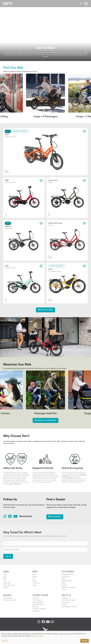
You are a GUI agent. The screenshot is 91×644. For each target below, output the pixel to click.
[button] (86, 4)
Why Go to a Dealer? (10, 600)
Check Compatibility (39, 609)
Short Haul (36, 583)
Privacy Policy (39, 636)
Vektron (6, 587)
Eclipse (35, 576)
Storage (64, 585)
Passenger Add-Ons (46, 414)
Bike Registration (38, 602)
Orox (5, 581)
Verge (34, 585)
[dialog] (45, 638)
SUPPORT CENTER (40, 595)
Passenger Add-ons (68, 574)
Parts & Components (68, 587)
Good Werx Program (68, 600)
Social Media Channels (69, 607)
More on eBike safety (15, 484)
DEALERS (7, 595)
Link (34, 579)
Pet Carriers (65, 576)
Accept (85, 641)
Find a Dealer (8, 598)
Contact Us (36, 611)
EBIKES (6, 572)
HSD (5, 576)
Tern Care (36, 598)
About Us (66, 595)
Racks (63, 583)
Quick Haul (7, 583)
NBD (5, 579)
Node (34, 581)
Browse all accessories (45, 420)
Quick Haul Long (9, 585)
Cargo (64, 579)
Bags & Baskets (67, 581)
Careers (64, 604)
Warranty (35, 607)
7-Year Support (68, 477)
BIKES (35, 572)
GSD (5, 574)
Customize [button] (5, 641)
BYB (34, 574)
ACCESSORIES (68, 572)
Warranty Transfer (38, 604)
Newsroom (65, 598)
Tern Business (66, 602)
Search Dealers (55, 517)
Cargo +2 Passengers (46, 117)
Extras (64, 590)
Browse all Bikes (45, 310)
